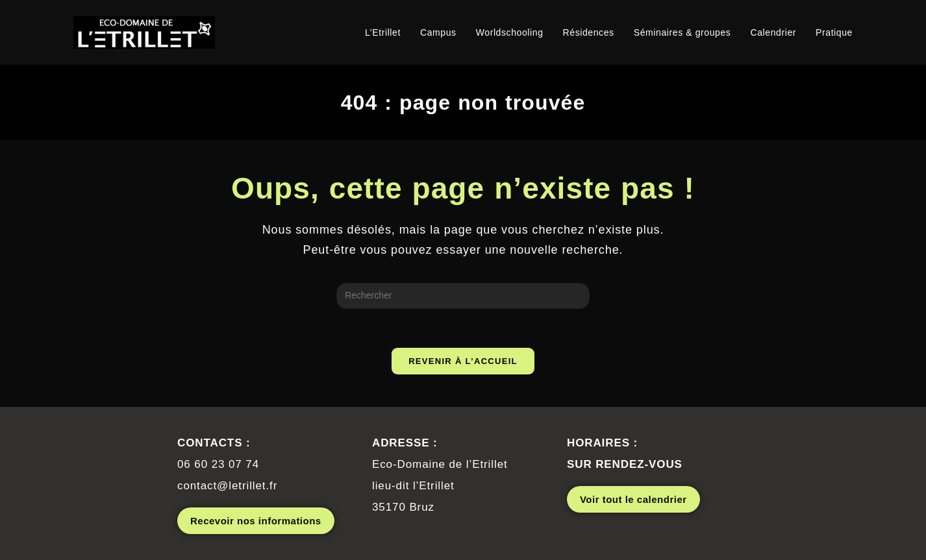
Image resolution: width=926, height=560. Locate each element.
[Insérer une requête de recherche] (463, 296)
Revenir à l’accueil (463, 361)
